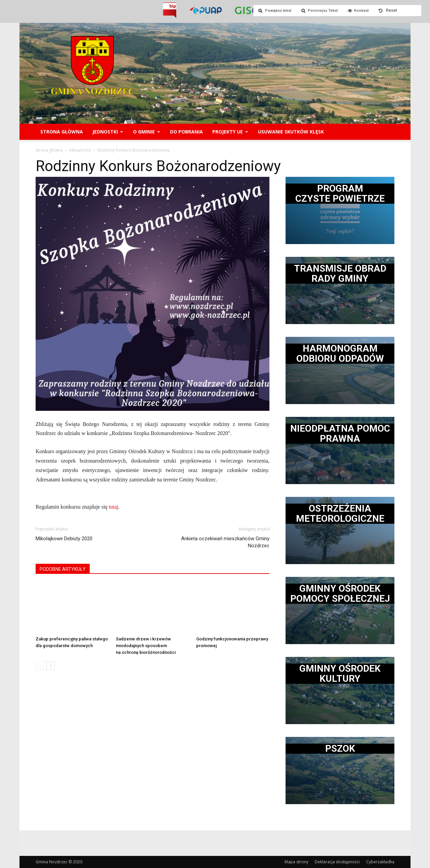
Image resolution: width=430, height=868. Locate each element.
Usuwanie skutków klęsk (291, 132)
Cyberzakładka (380, 862)
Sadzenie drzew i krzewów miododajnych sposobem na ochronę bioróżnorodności (146, 646)
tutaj (114, 507)
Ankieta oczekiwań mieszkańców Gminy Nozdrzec (225, 542)
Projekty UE (230, 132)
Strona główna (62, 132)
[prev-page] (40, 666)
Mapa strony (296, 862)
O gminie (147, 132)
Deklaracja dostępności (337, 862)
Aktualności (80, 150)
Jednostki (108, 132)
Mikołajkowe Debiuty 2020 (64, 539)
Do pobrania (186, 132)
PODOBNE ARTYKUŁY (63, 569)
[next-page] (51, 666)
